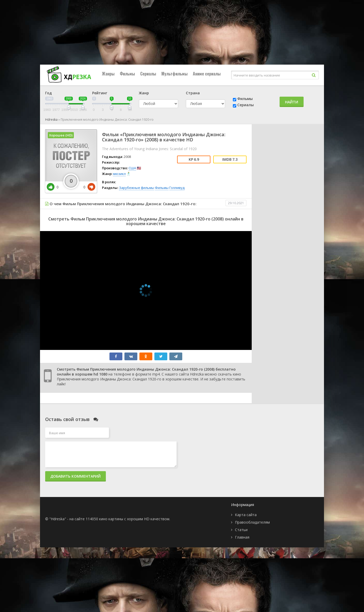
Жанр (144, 93)
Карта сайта (246, 515)
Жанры (108, 74)
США (132, 168)
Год (49, 93)
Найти (292, 102)
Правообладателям (252, 522)
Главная (242, 537)
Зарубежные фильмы (137, 188)
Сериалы (148, 74)
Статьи (241, 530)
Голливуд (177, 188)
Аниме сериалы (207, 74)
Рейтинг (100, 93)
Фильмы (127, 74)
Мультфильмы (175, 74)
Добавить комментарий (76, 476)
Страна (193, 93)
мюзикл (119, 174)
